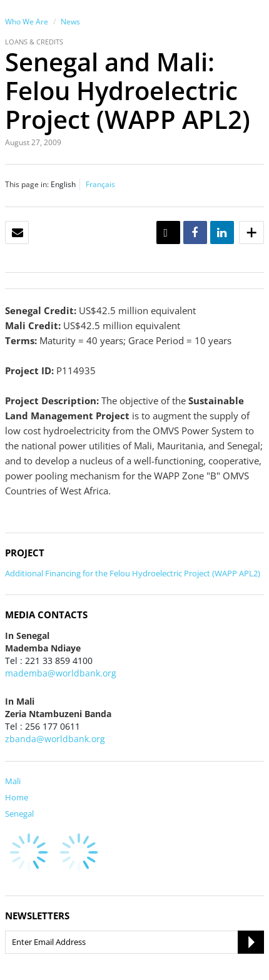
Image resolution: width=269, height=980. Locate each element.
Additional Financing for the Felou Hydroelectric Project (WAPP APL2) (133, 573)
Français (100, 184)
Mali (13, 781)
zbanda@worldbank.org (55, 739)
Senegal (19, 814)
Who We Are (27, 22)
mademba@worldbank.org (61, 673)
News (70, 22)
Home (17, 797)
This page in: (27, 184)
